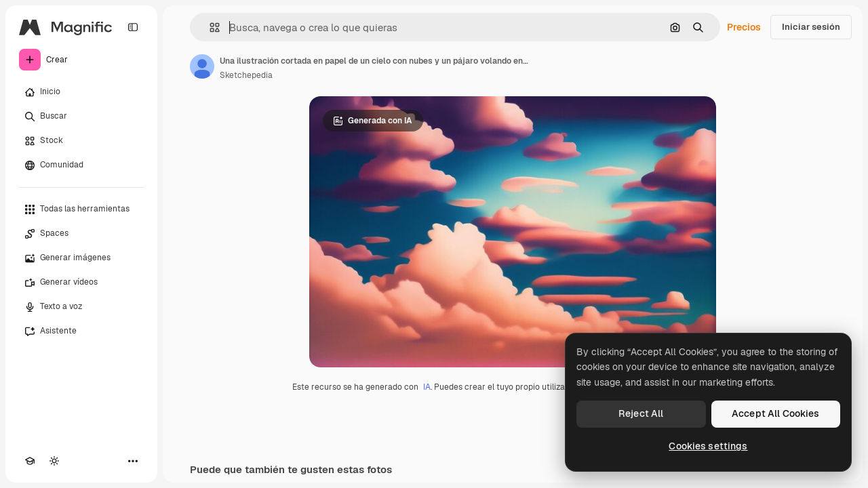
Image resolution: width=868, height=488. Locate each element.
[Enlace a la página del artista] (202, 66)
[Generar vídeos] (81, 283)
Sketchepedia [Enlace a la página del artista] (246, 75)
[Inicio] (81, 92)
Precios (744, 27)
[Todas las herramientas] (81, 209)
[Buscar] (81, 117)
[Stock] (81, 141)
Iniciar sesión (811, 27)
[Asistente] (81, 331)
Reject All (641, 413)
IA (427, 387)
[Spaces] (81, 234)
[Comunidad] (81, 165)
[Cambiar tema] (54, 461)
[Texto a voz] (81, 307)
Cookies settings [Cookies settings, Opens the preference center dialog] (708, 446)
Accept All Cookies (776, 413)
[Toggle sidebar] (133, 27)
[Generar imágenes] (81, 258)
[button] (209, 27)
